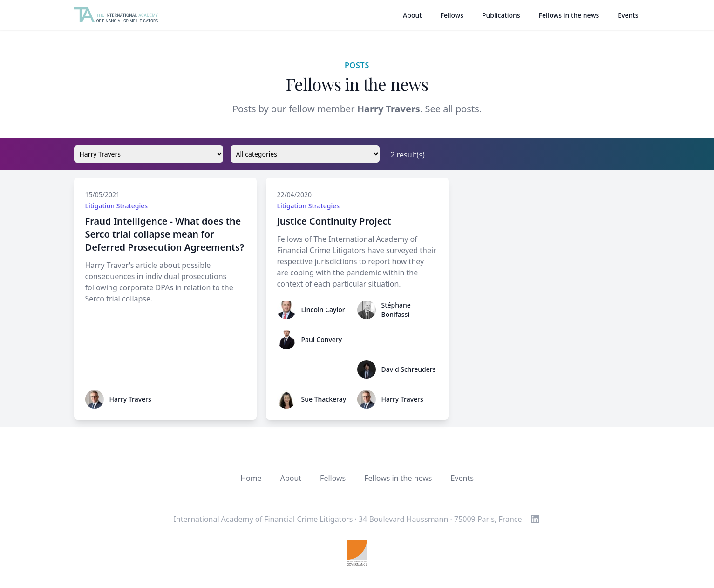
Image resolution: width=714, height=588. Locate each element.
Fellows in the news (569, 15)
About (412, 15)
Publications (501, 15)
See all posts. (453, 109)
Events (628, 15)
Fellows (452, 15)
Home (251, 478)
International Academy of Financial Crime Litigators (263, 519)
